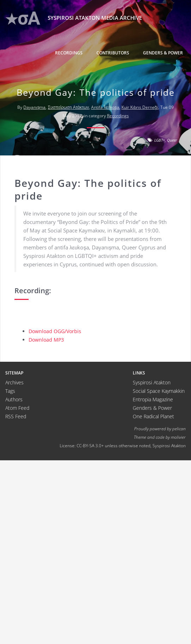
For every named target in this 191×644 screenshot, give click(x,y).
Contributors (113, 53)
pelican (179, 429)
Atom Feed (17, 408)
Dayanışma (34, 107)
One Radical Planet (153, 416)
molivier (178, 437)
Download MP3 (46, 340)
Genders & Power (163, 53)
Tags (10, 391)
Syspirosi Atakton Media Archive (74, 18)
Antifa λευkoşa (105, 107)
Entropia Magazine (153, 399)
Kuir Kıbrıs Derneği (140, 107)
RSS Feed (16, 416)
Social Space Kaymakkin (159, 391)
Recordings (69, 53)
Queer (172, 140)
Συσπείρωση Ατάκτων (68, 107)
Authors (14, 399)
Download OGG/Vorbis (55, 331)
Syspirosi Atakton (152, 382)
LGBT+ (160, 140)
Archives (14, 382)
